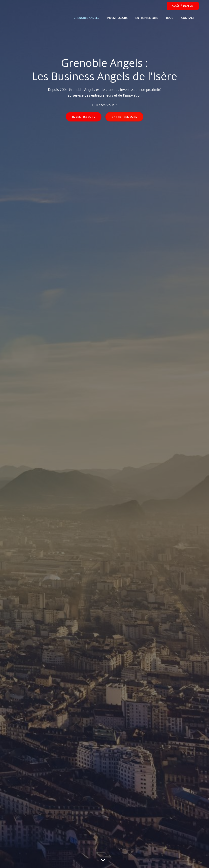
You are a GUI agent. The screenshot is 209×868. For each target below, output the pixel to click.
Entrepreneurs (147, 18)
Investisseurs (117, 18)
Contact (188, 18)
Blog (170, 18)
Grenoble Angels (86, 18)
